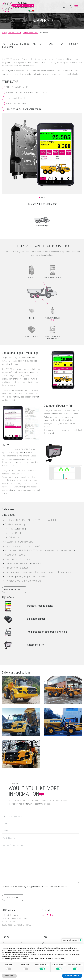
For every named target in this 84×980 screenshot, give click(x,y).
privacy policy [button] (6, 950)
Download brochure (13, 599)
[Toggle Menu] (76, 6)
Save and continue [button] (72, 976)
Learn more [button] (9, 976)
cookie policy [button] (32, 952)
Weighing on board (14, 33)
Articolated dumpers (31, 33)
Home (4, 33)
